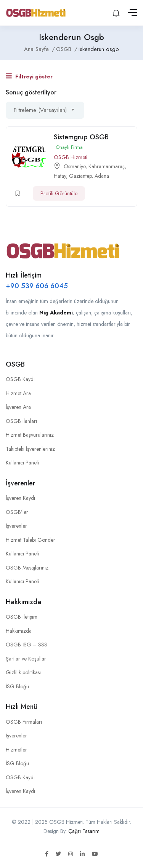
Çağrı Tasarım (84, 831)
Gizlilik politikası (23, 672)
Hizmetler (16, 750)
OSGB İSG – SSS (27, 645)
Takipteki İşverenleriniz (30, 449)
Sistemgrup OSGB (81, 137)
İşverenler (16, 526)
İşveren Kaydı (20, 498)
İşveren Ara (18, 407)
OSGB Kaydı (20, 379)
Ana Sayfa (36, 49)
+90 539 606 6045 (37, 286)
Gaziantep (80, 176)
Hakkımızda (19, 631)
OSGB (64, 49)
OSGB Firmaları (24, 722)
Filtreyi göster (29, 76)
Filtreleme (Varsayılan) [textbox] (40, 110)
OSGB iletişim (22, 617)
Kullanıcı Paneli (22, 463)
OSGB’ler (17, 512)
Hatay (60, 176)
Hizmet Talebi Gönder (31, 540)
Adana (102, 176)
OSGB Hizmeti (71, 157)
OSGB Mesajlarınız (27, 568)
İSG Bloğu (17, 686)
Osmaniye (75, 166)
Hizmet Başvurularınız (30, 435)
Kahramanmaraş (107, 166)
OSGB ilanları (21, 421)
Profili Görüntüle (59, 193)
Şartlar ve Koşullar (26, 659)
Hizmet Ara (18, 393)
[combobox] (45, 110)
